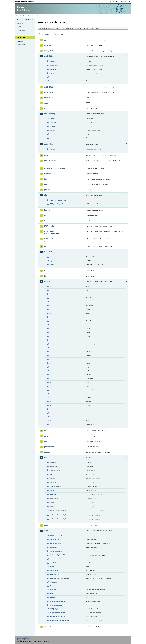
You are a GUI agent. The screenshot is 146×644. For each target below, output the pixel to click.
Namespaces (21, 45)
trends (52, 81)
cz (50, 313)
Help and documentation (25, 20)
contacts (52, 119)
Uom (51, 586)
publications (49, 447)
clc (51, 257)
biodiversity (49, 98)
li (50, 371)
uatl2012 (52, 265)
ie (50, 359)
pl (50, 394)
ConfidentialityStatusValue (58, 555)
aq (45, 40)
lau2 (46, 276)
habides (47, 210)
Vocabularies (21, 38)
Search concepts (61, 34)
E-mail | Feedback (23, 638)
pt (50, 398)
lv (50, 382)
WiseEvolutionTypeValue (57, 617)
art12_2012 (48, 45)
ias (45, 215)
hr (50, 352)
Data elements (22, 30)
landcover (48, 252)
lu (50, 378)
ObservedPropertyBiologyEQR (59, 578)
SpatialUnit (53, 582)
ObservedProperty (55, 574)
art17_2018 (48, 92)
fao (45, 179)
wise (46, 531)
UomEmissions (54, 590)
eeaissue (53, 130)
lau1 (46, 271)
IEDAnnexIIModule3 (52, 231)
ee (50, 325)
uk (51, 425)
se (50, 409)
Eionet (25, 16)
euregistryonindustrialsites (55, 168)
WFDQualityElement (56, 609)
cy (50, 309)
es (50, 332)
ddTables (53, 126)
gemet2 (47, 190)
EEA (25, 1)
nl (50, 390)
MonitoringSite (54, 570)
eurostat (47, 174)
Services (20, 41)
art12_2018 (48, 51)
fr (50, 340)
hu (51, 355)
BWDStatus (53, 547)
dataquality (48, 144)
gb (51, 344)
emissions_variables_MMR (58, 200)
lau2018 (47, 281)
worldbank (48, 627)
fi (50, 336)
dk (51, 321)
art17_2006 (48, 56)
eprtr (46, 156)
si (50, 413)
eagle (51, 261)
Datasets (20, 23)
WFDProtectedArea (56, 605)
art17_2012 (48, 87)
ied (45, 221)
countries (53, 69)
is (50, 363)
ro (50, 402)
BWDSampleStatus (56, 543)
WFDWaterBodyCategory (57, 613)
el (50, 329)
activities (53, 61)
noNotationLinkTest (56, 486)
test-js (52, 490)
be (51, 298)
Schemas (20, 34)
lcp (45, 431)
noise (46, 441)
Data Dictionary (32, 16)
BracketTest (53, 466)
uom (46, 525)
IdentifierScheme (55, 563)
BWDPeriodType (55, 540)
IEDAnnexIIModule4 (52, 239)
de (51, 317)
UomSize (53, 594)
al (50, 286)
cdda (46, 103)
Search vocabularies (46, 34)
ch (51, 306)
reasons (52, 77)
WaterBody (53, 597)
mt (51, 386)
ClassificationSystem (56, 551)
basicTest (53, 462)
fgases (47, 184)
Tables (19, 27)
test (46, 457)
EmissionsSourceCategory (58, 559)
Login (113, 1)
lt (50, 375)
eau (51, 474)
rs (50, 405)
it (50, 367)
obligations (53, 134)
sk (50, 417)
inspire (47, 247)
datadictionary (50, 114)
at (50, 290)
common (48, 108)
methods (52, 73)
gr (50, 348)
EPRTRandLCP (50, 161)
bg (51, 302)
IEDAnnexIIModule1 (52, 226)
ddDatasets (53, 123)
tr (50, 421)
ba (51, 294)
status (52, 138)
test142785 (53, 494)
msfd (46, 436)
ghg (46, 195)
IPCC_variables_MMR (56, 204)
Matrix (52, 567)
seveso (47, 452)
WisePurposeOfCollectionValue (59, 620)
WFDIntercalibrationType (57, 601)
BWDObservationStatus (57, 536)
